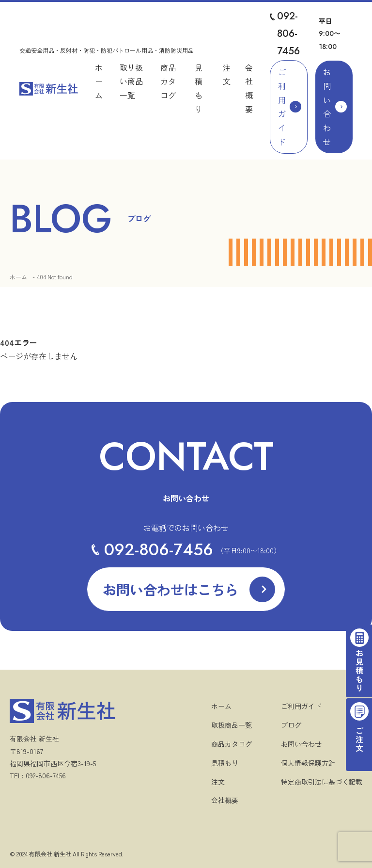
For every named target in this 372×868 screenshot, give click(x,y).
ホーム (99, 81)
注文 (218, 782)
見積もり (225, 763)
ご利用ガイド (282, 107)
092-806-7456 (288, 34)
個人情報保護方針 (308, 763)
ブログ (291, 725)
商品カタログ (168, 81)
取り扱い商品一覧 (131, 81)
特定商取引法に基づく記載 (322, 782)
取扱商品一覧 (232, 725)
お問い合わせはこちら (170, 589)
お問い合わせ (327, 107)
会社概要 (225, 800)
